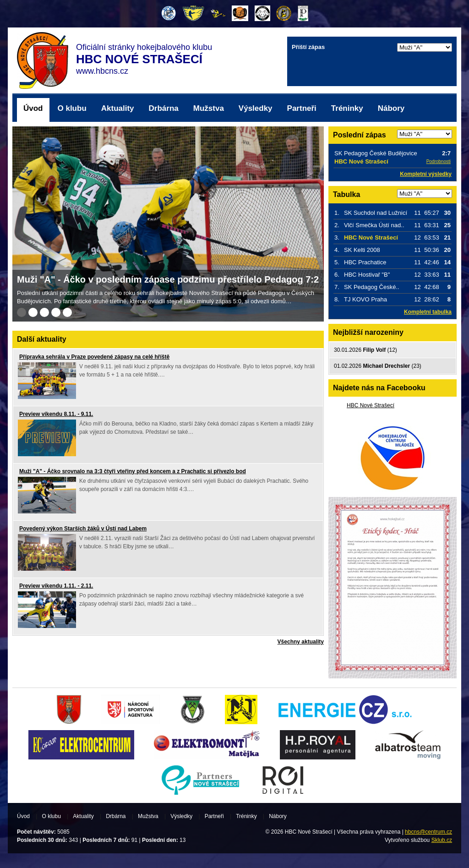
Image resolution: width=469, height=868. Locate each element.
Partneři (302, 108)
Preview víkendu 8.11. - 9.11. (56, 414)
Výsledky (256, 108)
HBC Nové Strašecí (371, 405)
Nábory (391, 108)
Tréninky (347, 108)
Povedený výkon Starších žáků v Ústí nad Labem (83, 529)
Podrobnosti (439, 161)
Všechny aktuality (301, 642)
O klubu (72, 108)
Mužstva (209, 108)
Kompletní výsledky (426, 174)
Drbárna (164, 108)
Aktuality (118, 108)
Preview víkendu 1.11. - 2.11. (56, 586)
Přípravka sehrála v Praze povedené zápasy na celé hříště (94, 357)
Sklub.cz (442, 840)
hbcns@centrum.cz (428, 832)
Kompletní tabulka (428, 312)
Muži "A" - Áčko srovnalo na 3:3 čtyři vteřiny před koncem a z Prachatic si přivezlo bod (133, 471)
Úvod (33, 108)
